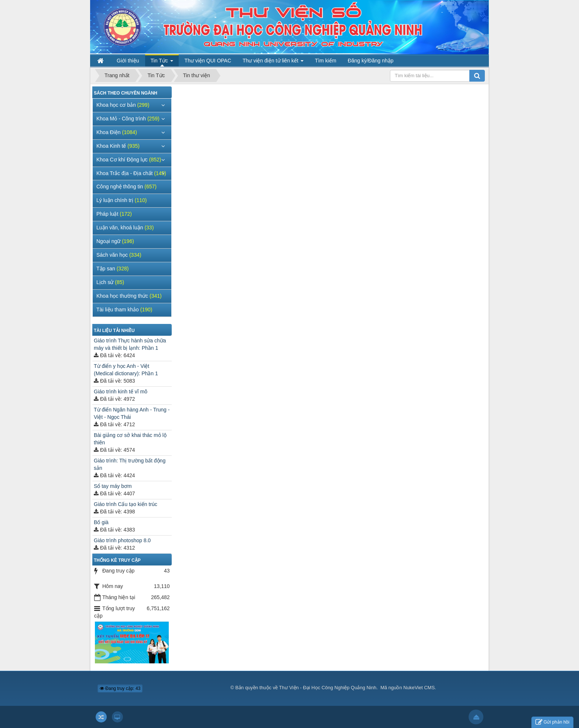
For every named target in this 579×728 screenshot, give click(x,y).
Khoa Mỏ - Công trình (128, 119)
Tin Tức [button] (162, 62)
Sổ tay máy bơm (113, 486)
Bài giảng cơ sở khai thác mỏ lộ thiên (130, 439)
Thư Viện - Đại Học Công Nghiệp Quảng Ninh (328, 688)
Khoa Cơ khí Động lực (129, 160)
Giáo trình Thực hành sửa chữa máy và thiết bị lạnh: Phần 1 (130, 344)
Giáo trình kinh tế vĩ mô (121, 392)
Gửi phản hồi (552, 722)
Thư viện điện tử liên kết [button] (273, 62)
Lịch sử (110, 282)
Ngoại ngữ (115, 241)
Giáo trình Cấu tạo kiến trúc (126, 504)
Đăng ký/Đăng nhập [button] (371, 61)
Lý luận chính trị (122, 200)
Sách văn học (119, 255)
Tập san (112, 269)
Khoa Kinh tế (118, 146)
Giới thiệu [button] (128, 61)
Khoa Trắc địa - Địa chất (131, 173)
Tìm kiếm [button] (326, 61)
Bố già (101, 522)
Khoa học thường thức (129, 296)
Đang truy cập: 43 (120, 688)
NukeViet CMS (419, 688)
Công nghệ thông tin (126, 187)
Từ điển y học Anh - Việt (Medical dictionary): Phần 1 (126, 370)
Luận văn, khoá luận (125, 228)
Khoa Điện (117, 132)
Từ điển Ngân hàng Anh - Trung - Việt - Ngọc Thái (132, 413)
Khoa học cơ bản (123, 105)
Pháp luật (114, 214)
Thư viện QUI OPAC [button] (208, 61)
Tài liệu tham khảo (124, 310)
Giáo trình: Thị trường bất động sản (130, 464)
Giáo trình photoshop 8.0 (122, 540)
